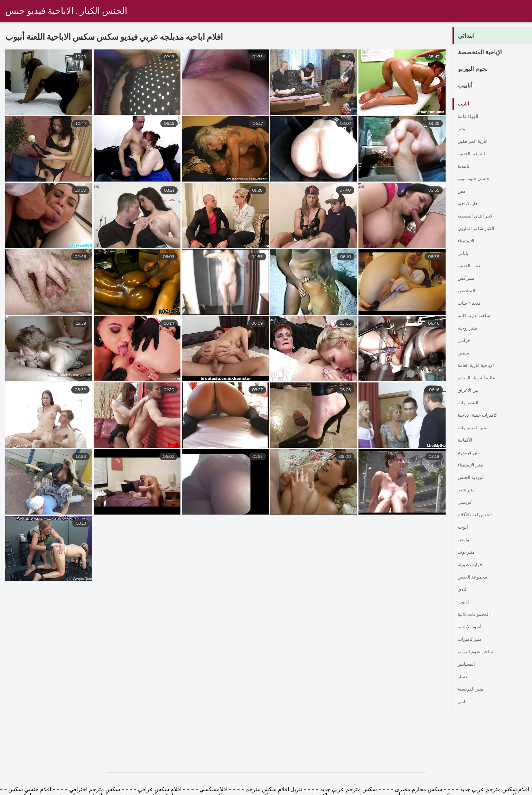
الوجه (464, 528)
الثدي (464, 590)
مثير (463, 129)
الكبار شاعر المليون (480, 229)
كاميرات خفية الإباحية (482, 416)
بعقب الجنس (472, 266)
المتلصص (468, 291)
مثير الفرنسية (473, 690)
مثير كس (468, 279)
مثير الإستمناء (473, 465)
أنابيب (467, 86)
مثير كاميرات (473, 640)
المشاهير (468, 665)
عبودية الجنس (473, 478)
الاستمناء (468, 241)
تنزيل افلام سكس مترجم (273, 790)
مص (463, 192)
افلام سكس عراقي (160, 790)
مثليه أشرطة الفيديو (480, 378)
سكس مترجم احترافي (94, 790)
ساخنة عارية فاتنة (478, 316)
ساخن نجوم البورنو (479, 652)
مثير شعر (468, 490)
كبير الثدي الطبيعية (479, 216)
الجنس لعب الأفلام (479, 515)
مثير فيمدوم (472, 453)
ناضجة (465, 167)
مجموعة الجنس (475, 577)
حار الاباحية (470, 204)
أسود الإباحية (472, 627)
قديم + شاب (472, 304)
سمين (464, 353)
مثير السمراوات (476, 428)
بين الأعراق (470, 391)
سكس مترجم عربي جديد (348, 790)
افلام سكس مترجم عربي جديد (494, 790)
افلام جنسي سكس (29, 790)
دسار (463, 677)
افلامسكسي (213, 790)
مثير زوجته (470, 329)
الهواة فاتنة (470, 117)
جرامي (465, 341)
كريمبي (466, 503)
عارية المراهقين (476, 142)
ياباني (464, 254)
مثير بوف (468, 553)
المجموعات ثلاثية (477, 615)
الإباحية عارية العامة (480, 366)
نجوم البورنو (477, 70)
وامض (465, 540)
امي (462, 702)
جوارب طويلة (473, 565)
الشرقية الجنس (475, 154)
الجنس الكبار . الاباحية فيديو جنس (66, 11)
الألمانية (466, 441)
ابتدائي (469, 36)
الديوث (465, 602)
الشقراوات (470, 403)
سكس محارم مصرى (418, 790)
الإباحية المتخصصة (487, 53)
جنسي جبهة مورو (477, 179)
